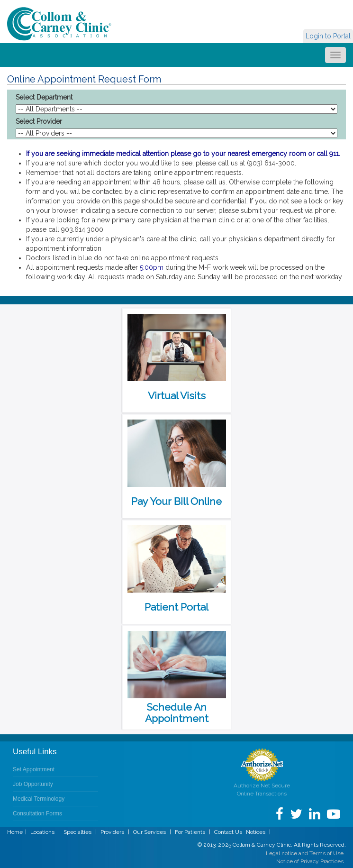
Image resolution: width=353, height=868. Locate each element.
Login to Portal (328, 36)
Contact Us (228, 832)
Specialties (77, 832)
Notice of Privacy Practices (310, 861)
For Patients (190, 832)
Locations (42, 832)
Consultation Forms (37, 813)
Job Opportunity (33, 784)
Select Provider (39, 121)
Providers (112, 832)
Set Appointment (34, 769)
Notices (256, 832)
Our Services (149, 832)
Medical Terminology (39, 799)
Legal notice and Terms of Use (305, 853)
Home (15, 832)
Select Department (44, 97)
